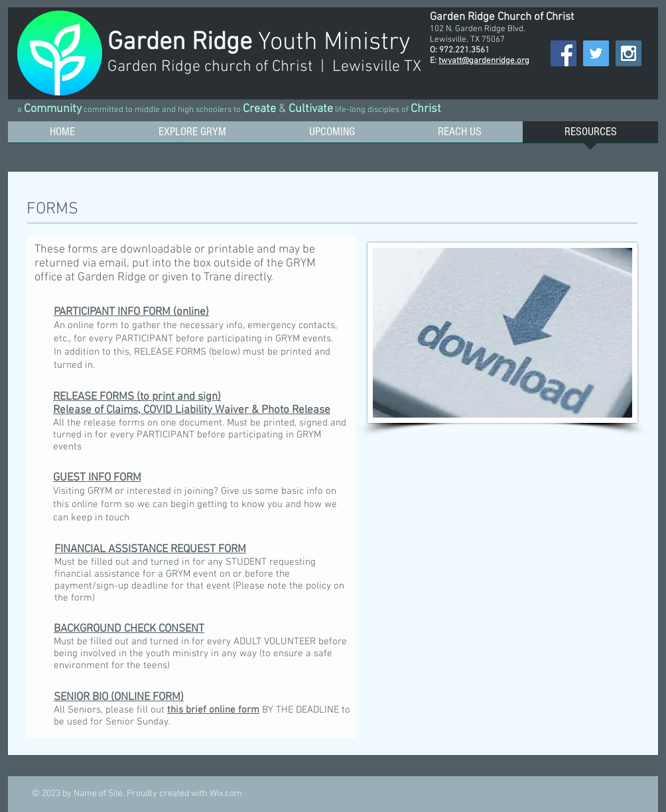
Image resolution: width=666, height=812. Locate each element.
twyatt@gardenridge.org (484, 61)
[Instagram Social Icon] (629, 53)
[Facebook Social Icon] (564, 53)
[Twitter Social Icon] (596, 53)
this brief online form (213, 710)
